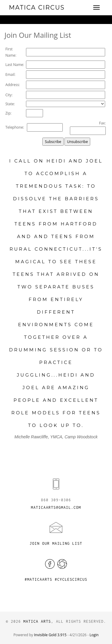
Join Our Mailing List (56, 543)
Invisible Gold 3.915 (51, 635)
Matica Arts (37, 621)
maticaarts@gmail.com (56, 507)
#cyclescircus (71, 579)
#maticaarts (38, 579)
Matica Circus (37, 7)
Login (94, 635)
